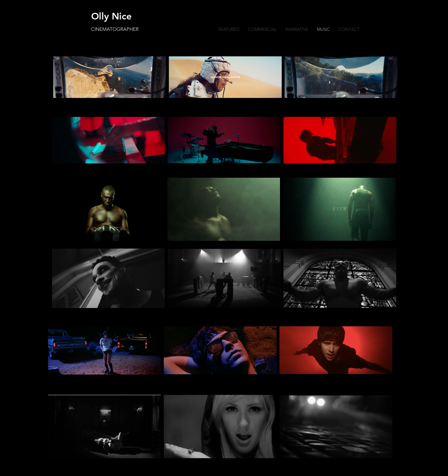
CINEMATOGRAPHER (115, 29)
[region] (225, 77)
